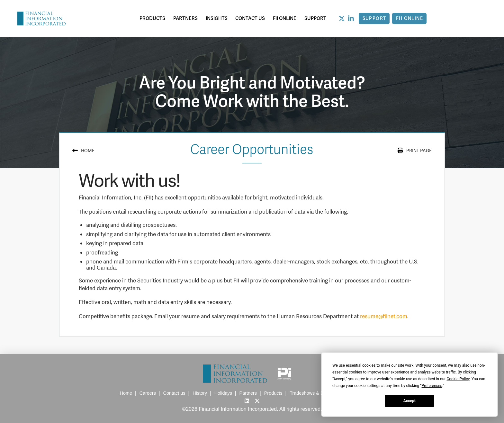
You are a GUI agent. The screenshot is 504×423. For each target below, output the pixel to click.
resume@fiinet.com (384, 316)
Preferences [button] (432, 386)
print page (419, 151)
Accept (410, 401)
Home (88, 151)
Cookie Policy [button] (458, 379)
